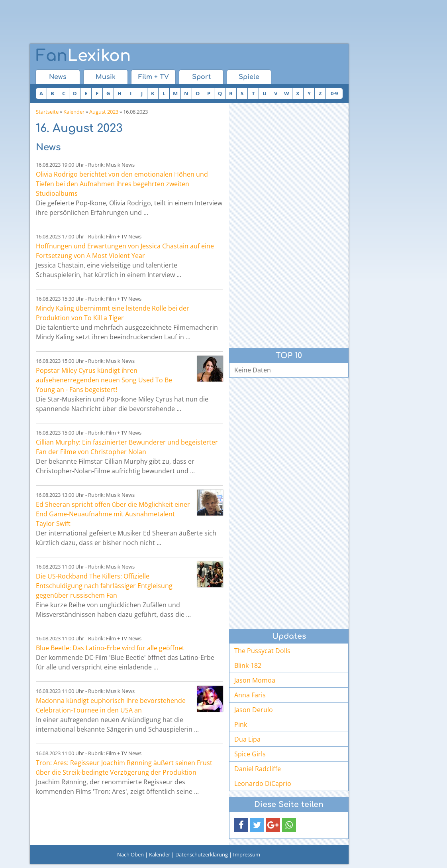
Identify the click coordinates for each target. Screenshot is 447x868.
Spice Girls (250, 754)
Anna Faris (250, 695)
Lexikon (83, 56)
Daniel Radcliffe (258, 769)
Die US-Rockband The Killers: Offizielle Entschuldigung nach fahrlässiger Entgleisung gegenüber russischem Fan (104, 586)
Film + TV (154, 77)
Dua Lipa (247, 739)
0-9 (334, 93)
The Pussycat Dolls (262, 651)
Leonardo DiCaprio (263, 783)
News (58, 77)
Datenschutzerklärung (202, 854)
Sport (201, 77)
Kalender (74, 112)
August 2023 (104, 112)
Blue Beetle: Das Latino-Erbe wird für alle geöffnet (110, 648)
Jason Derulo (254, 710)
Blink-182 (248, 665)
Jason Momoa (255, 680)
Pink (241, 724)
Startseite (47, 112)
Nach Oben (130, 854)
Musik (106, 77)
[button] (241, 825)
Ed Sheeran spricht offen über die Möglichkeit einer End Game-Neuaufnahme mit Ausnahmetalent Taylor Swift (113, 514)
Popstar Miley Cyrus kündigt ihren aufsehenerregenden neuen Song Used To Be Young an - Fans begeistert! (104, 380)
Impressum (247, 854)
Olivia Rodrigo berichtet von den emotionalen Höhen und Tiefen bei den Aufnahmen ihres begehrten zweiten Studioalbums (122, 184)
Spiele (249, 77)
